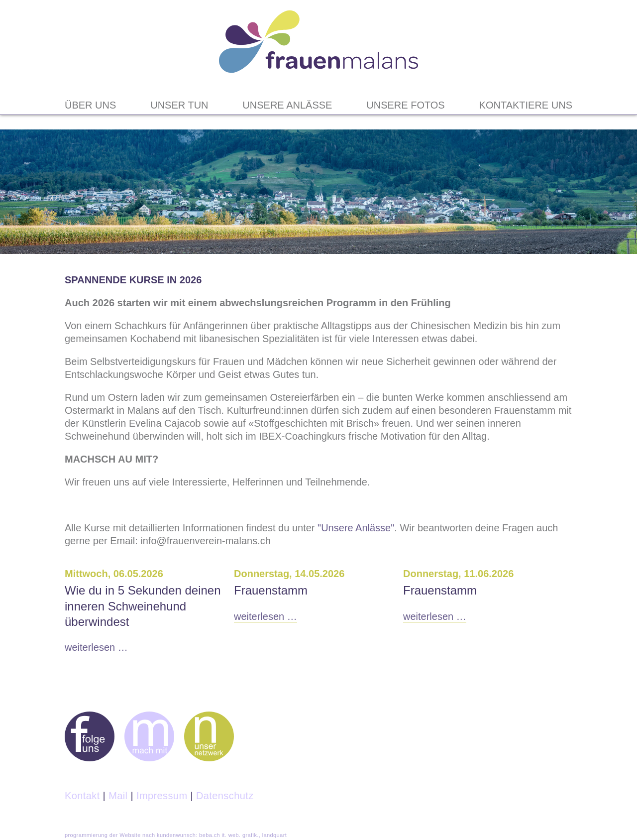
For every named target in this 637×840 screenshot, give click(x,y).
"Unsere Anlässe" (356, 528)
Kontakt (82, 796)
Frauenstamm (271, 590)
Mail (118, 796)
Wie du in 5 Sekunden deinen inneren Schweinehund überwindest (143, 606)
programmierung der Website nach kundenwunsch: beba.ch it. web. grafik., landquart (176, 835)
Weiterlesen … (96, 648)
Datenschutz (225, 796)
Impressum (162, 796)
